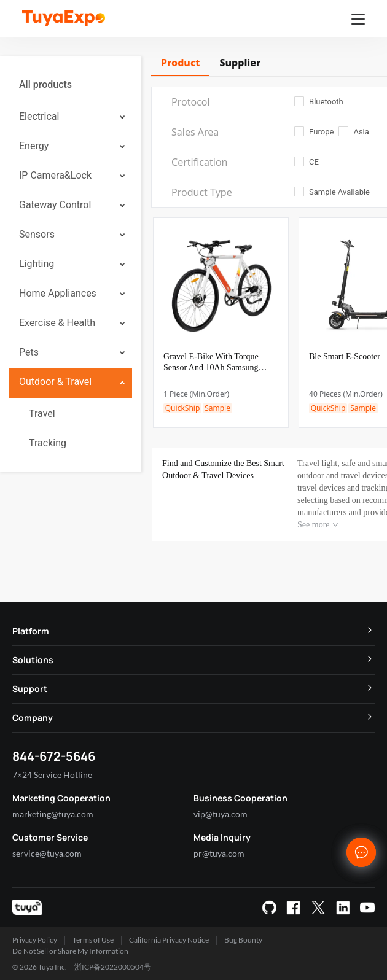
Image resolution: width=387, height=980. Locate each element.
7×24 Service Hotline (52, 775)
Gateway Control (55, 205)
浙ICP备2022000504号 (113, 967)
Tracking (48, 443)
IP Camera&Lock (55, 175)
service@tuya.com (47, 853)
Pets (29, 352)
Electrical (39, 116)
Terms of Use (93, 940)
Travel (42, 414)
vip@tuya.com (221, 814)
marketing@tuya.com (53, 814)
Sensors (37, 234)
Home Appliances (58, 293)
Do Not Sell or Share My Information (70, 951)
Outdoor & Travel (55, 382)
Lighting (37, 264)
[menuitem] (71, 85)
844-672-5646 (54, 756)
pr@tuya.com (219, 853)
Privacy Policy (35, 940)
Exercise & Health (57, 323)
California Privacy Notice (169, 940)
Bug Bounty (243, 940)
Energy (34, 146)
